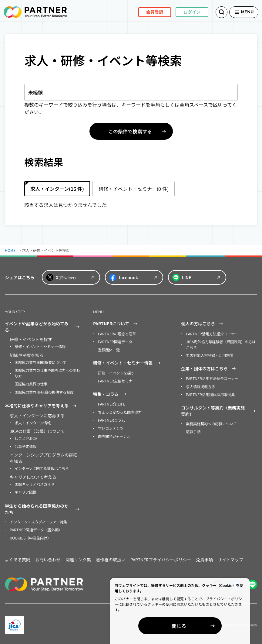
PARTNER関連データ (115, 342)
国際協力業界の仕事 (31, 383)
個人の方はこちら (203, 324)
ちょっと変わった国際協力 (120, 411)
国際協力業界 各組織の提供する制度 (44, 391)
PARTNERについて (116, 324)
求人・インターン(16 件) (57, 189)
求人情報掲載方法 (200, 386)
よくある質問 (18, 557)
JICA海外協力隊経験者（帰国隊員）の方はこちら (220, 344)
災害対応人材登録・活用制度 (210, 355)
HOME (10, 250)
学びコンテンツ (111, 427)
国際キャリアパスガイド (35, 483)
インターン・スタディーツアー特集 (38, 520)
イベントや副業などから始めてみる (43, 327)
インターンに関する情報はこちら (42, 467)
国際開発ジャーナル (114, 435)
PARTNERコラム (111, 419)
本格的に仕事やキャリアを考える (42, 405)
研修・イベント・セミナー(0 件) (134, 189)
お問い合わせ (48, 557)
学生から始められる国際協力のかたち (43, 507)
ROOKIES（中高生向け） (30, 536)
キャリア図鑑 (25, 490)
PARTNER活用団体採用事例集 (210, 394)
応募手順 (193, 430)
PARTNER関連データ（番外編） (36, 528)
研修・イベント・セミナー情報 (40, 346)
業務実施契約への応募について (211, 422)
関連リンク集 (78, 557)
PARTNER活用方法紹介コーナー (212, 334)
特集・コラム (111, 393)
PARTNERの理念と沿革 (117, 334)
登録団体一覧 (109, 349)
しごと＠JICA (25, 437)
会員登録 (147, 12)
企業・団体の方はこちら (209, 368)
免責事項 (204, 557)
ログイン (184, 12)
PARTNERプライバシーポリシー (161, 557)
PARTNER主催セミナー (117, 380)
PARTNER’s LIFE (111, 403)
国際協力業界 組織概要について (40, 362)
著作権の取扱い (111, 557)
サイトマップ (230, 557)
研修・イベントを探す (116, 372)
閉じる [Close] (192, 626)
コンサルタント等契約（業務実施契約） (219, 410)
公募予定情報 (25, 445)
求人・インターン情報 (33, 422)
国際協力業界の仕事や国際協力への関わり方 (47, 373)
